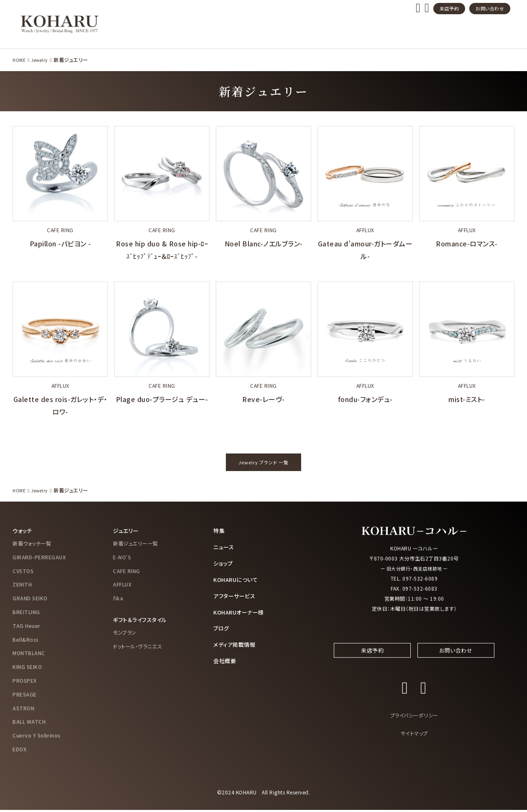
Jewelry (39, 60)
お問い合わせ (490, 8)
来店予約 (449, 8)
